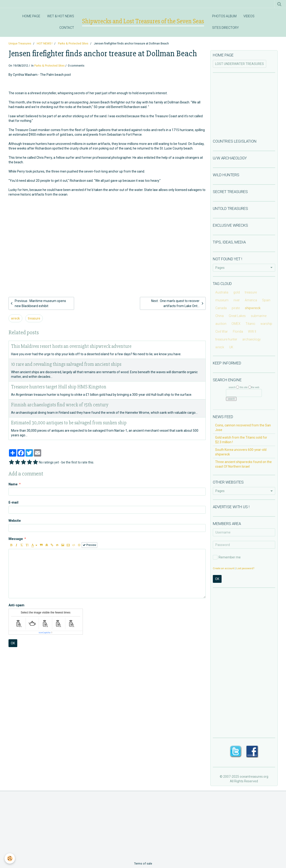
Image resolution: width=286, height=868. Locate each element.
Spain (266, 300)
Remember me (227, 557)
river (237, 300)
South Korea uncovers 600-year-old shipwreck (241, 452)
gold (237, 292)
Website (15, 521)
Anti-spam (16, 605)
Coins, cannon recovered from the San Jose (243, 428)
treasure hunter (226, 339)
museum (222, 300)
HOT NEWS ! (45, 43)
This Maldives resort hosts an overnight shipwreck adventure (71, 346)
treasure (34, 318)
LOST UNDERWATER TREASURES (240, 64)
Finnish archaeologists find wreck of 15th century (60, 405)
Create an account (224, 568)
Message (16, 539)
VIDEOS (249, 16)
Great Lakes (237, 316)
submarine (259, 316)
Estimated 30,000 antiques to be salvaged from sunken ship (69, 423)
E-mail (13, 502)
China (220, 316)
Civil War (222, 331)
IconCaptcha (45, 633)
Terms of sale (143, 864)
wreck (15, 318)
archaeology (251, 339)
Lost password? (245, 568)
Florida (238, 331)
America (251, 300)
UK (231, 347)
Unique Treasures (20, 43)
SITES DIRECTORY (225, 28)
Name (13, 484)
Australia (222, 292)
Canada (221, 308)
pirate (236, 308)
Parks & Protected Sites (73, 43)
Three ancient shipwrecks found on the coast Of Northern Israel (243, 464)
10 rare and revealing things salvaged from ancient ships (66, 364)
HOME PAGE (31, 16)
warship (266, 324)
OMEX (236, 324)
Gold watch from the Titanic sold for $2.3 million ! (241, 440)
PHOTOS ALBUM (224, 16)
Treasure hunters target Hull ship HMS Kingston (59, 387)
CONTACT (67, 28)
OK (13, 643)
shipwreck (253, 308)
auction (221, 324)
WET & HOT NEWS (61, 16)
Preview (90, 545)
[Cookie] (10, 858)
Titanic (250, 324)
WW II (252, 331)
